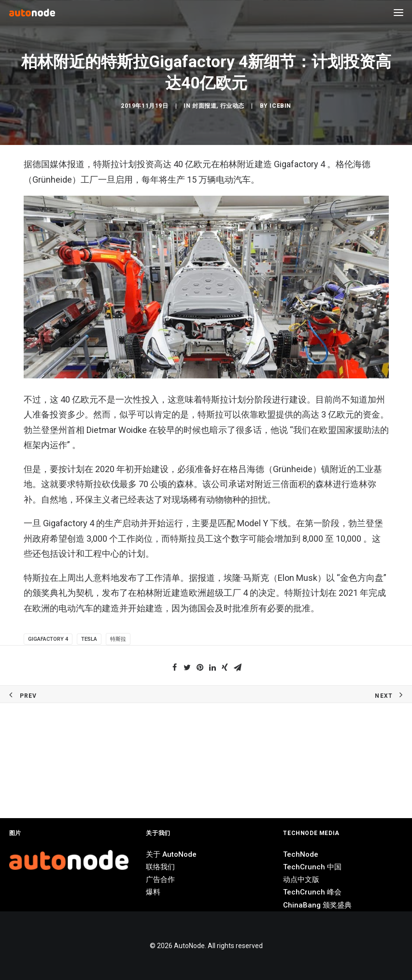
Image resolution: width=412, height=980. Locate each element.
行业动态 (232, 401)
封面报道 (204, 401)
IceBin (280, 401)
